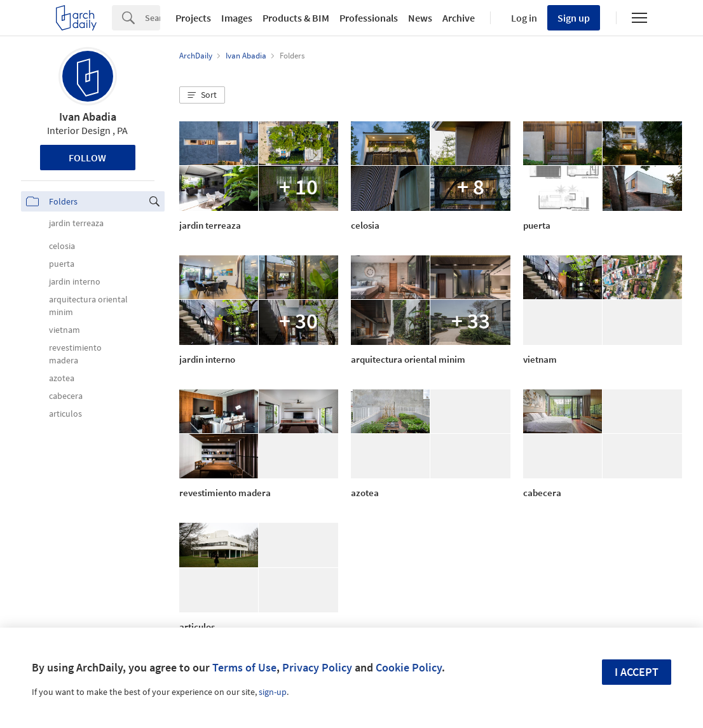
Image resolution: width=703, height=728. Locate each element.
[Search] (153, 18)
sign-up (273, 692)
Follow (87, 158)
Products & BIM (296, 18)
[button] (202, 95)
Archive (459, 18)
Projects (193, 18)
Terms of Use (244, 667)
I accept (637, 672)
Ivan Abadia (88, 117)
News (420, 18)
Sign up (574, 18)
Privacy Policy (317, 667)
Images (237, 18)
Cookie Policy (409, 667)
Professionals (369, 18)
